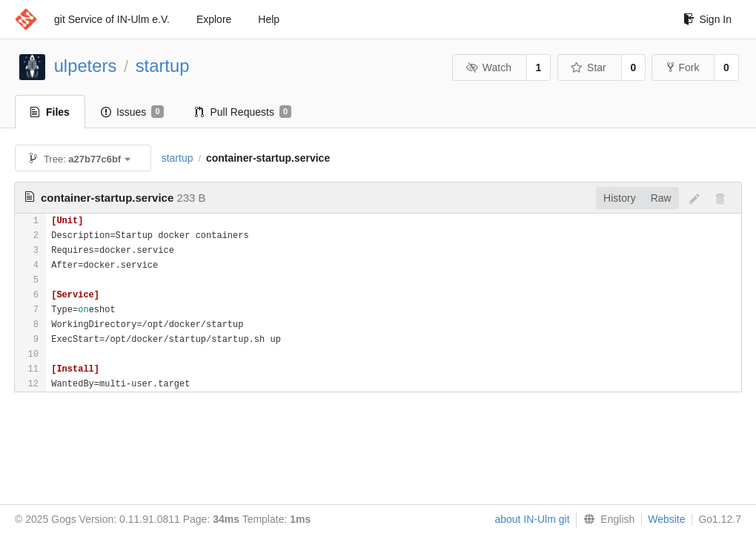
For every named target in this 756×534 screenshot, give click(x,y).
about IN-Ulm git (532, 519)
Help (269, 19)
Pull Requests (243, 112)
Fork (683, 67)
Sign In (707, 19)
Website (666, 519)
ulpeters (86, 66)
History (620, 198)
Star (588, 67)
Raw (661, 198)
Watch (488, 67)
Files (50, 112)
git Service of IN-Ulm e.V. (112, 19)
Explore (214, 19)
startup (163, 66)
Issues (132, 112)
